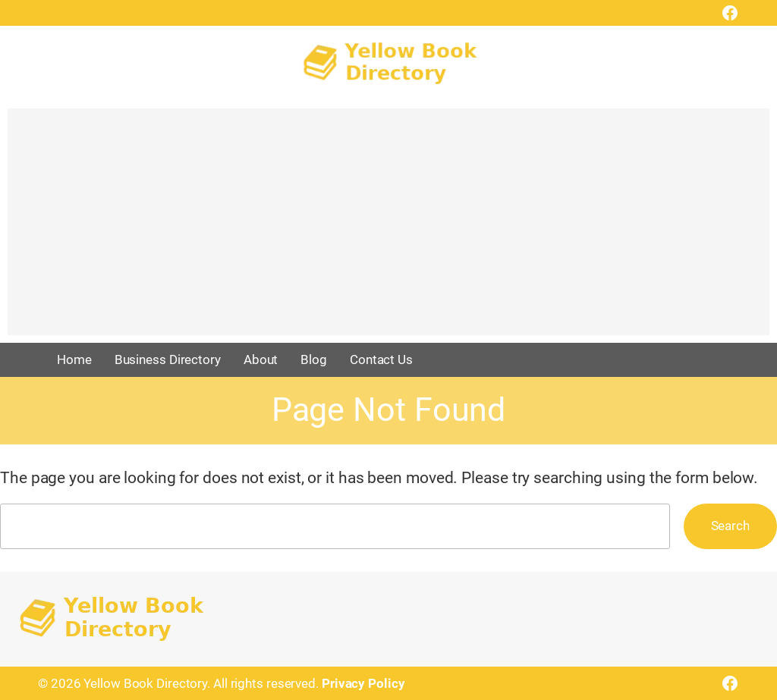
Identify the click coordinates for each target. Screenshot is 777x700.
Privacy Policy (363, 683)
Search (730, 526)
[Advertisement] (388, 229)
